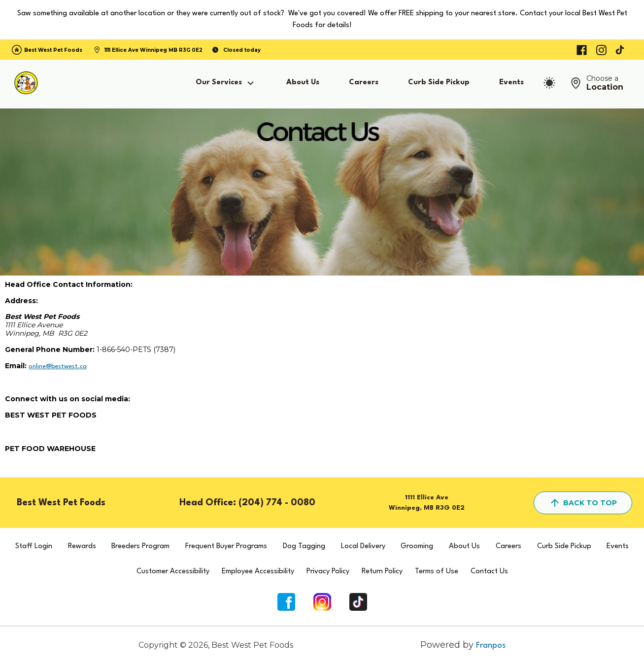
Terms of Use (437, 572)
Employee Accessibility (258, 572)
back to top (583, 503)
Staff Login (34, 546)
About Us (303, 83)
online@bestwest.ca (58, 367)
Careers (364, 83)
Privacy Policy (328, 572)
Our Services (226, 83)
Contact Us (489, 572)
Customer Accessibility (173, 572)
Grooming (417, 546)
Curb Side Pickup (439, 83)
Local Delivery (363, 546)
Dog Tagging (304, 546)
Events (511, 83)
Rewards (82, 546)
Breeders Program (140, 546)
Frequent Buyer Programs (226, 546)
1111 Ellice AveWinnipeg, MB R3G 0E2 (427, 503)
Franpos (491, 646)
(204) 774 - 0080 (277, 503)
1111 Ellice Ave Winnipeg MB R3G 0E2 (153, 50)
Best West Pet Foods (53, 50)
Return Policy (382, 572)
